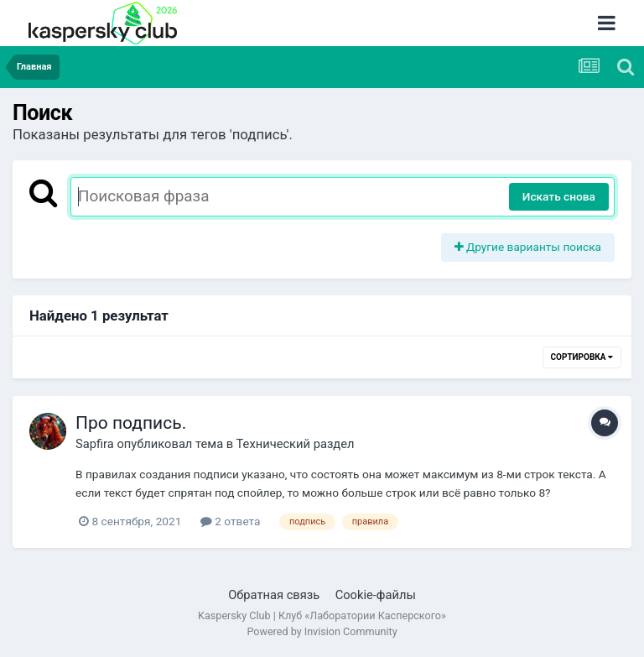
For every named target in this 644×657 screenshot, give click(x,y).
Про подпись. (131, 423)
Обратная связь (274, 595)
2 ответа (231, 521)
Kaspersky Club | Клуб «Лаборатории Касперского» (322, 615)
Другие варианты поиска (528, 247)
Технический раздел (296, 444)
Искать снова (559, 196)
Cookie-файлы (376, 595)
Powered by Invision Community (322, 631)
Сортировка (582, 357)
